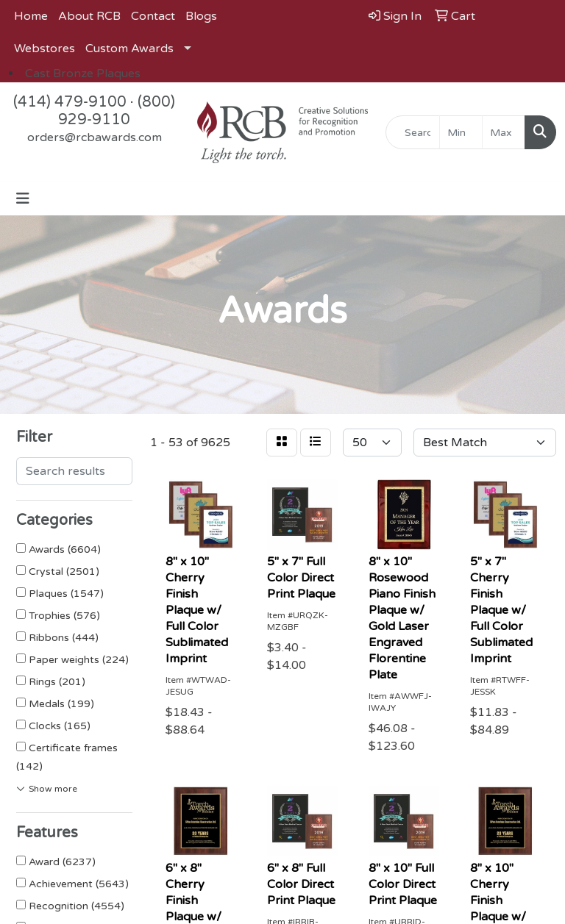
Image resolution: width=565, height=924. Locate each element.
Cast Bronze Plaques (83, 74)
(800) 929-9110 (117, 111)
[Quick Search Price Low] (461, 132)
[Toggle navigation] (23, 199)
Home (31, 16)
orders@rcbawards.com (95, 137)
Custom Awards (129, 49)
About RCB (89, 16)
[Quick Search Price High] (504, 132)
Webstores (45, 49)
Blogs (201, 16)
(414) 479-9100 (70, 102)
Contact (153, 16)
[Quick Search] (413, 132)
